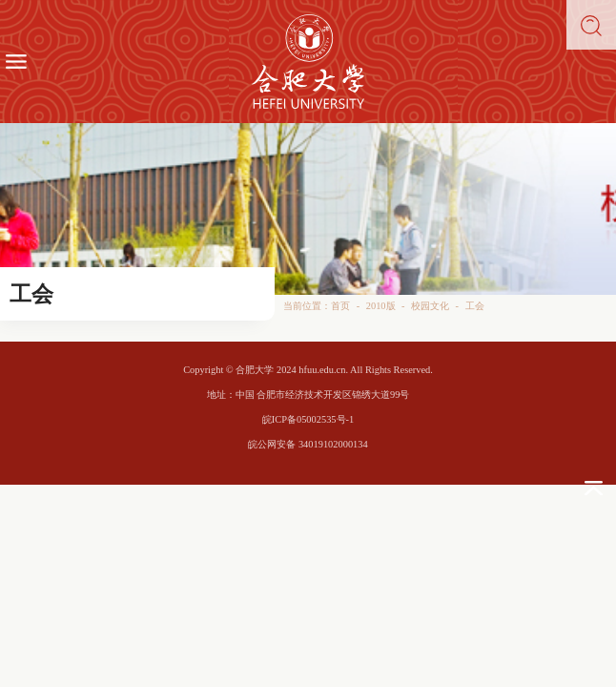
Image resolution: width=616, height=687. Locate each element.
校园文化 (430, 306)
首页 (340, 306)
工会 (475, 306)
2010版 (381, 306)
